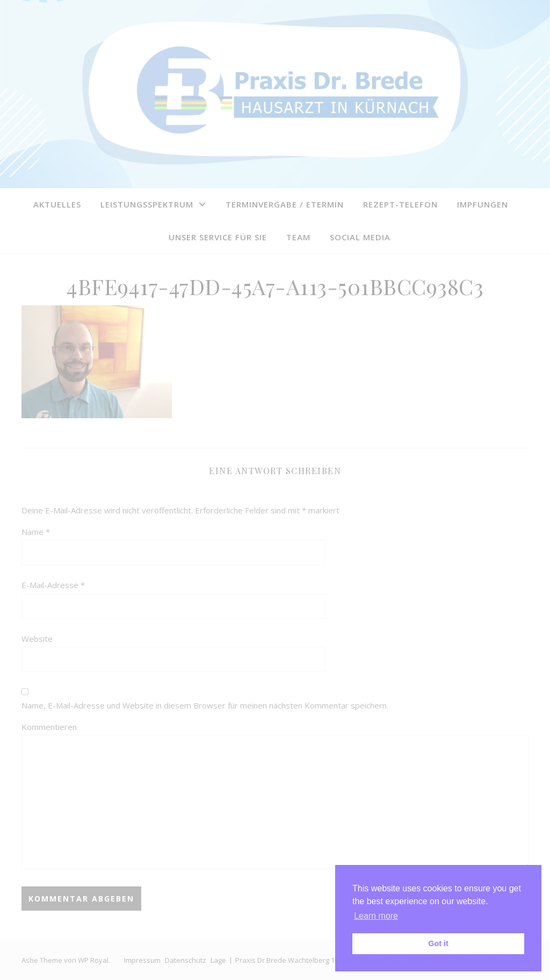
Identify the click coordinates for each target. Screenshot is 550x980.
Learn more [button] (376, 916)
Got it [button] (438, 943)
